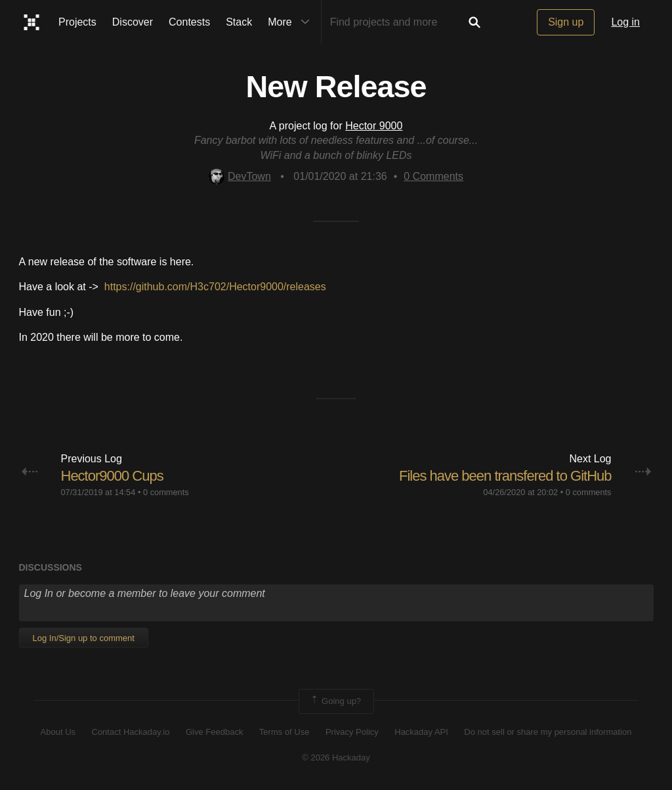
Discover (133, 22)
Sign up (566, 22)
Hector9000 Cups (112, 476)
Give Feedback (214, 732)
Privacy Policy (352, 732)
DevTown (240, 176)
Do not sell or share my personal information (548, 732)
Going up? (335, 701)
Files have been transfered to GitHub (505, 476)
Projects (77, 22)
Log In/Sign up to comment (84, 638)
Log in (625, 22)
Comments (433, 176)
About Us (58, 732)
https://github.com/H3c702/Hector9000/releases (215, 287)
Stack (239, 22)
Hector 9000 (374, 126)
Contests (189, 22)
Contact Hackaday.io (131, 732)
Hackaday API (421, 732)
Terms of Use (284, 732)
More (291, 22)
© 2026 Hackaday (336, 757)
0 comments (166, 492)
